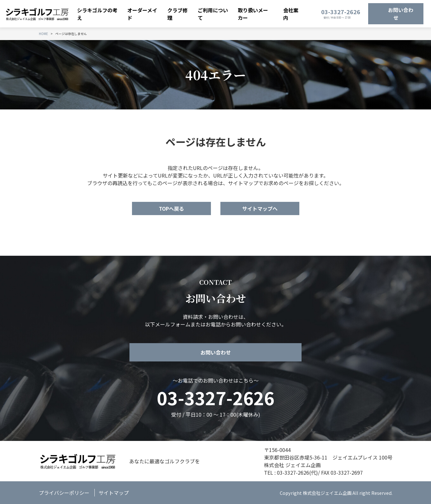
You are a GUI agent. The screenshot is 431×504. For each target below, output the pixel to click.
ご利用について (213, 14)
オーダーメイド (142, 14)
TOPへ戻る (171, 208)
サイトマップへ (260, 208)
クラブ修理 (177, 14)
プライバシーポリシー (64, 493)
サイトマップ (114, 493)
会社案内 (291, 14)
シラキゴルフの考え (97, 14)
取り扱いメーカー (253, 14)
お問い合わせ (401, 14)
